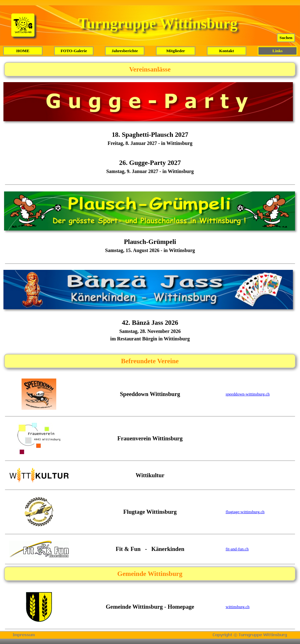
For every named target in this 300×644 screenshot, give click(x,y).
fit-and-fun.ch (237, 549)
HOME (23, 51)
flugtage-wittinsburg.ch (245, 512)
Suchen (286, 38)
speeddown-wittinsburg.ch (248, 394)
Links (278, 51)
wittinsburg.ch (237, 607)
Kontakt (226, 51)
